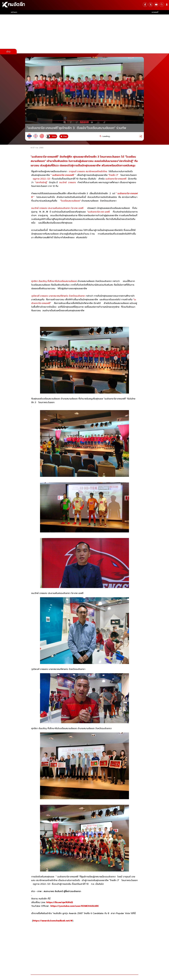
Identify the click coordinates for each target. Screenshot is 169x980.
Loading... (107, 136)
